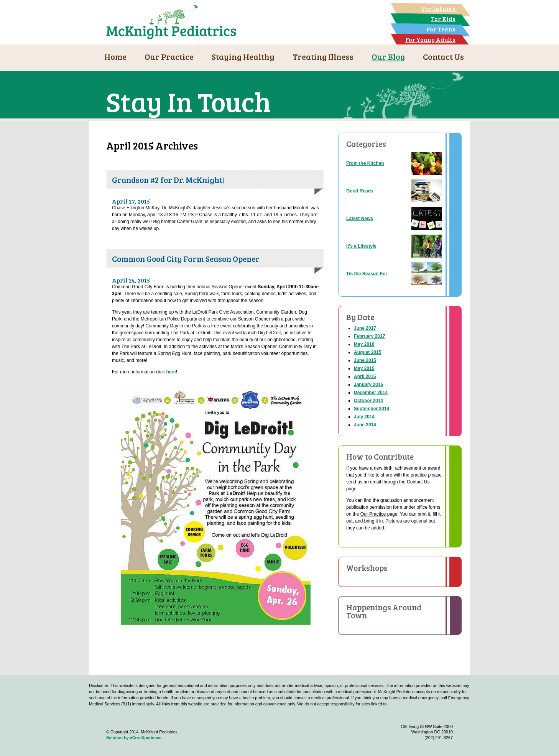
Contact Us (443, 57)
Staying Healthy (243, 57)
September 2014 (372, 409)
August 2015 (367, 352)
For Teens (441, 29)
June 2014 (365, 425)
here (171, 372)
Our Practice (169, 57)
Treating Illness (323, 57)
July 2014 (364, 417)
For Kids (443, 19)
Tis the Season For (367, 274)
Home (115, 57)
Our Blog (388, 57)
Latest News (360, 219)
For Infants (439, 8)
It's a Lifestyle (361, 246)
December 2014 (371, 393)
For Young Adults (430, 39)
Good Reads (360, 191)
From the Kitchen (365, 163)
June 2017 (365, 328)
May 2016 (364, 344)
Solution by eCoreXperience (134, 738)
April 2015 (365, 376)
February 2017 (369, 336)
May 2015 (364, 368)
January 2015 (368, 385)
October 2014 (368, 401)
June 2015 (365, 360)
